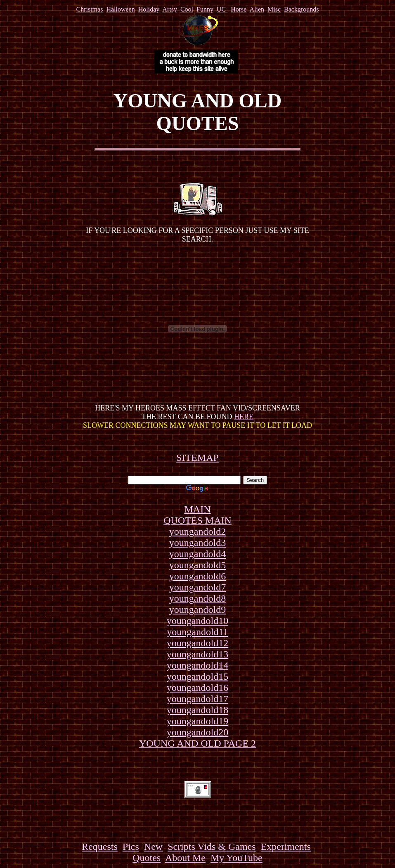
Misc (274, 9)
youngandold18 (197, 710)
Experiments (286, 847)
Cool (187, 9)
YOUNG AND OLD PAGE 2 (197, 743)
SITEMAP (197, 458)
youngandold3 (197, 543)
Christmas (89, 9)
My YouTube (237, 858)
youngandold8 (197, 598)
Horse (239, 9)
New (153, 847)
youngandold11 (197, 632)
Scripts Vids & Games (212, 847)
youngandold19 (197, 721)
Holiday (149, 9)
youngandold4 (197, 554)
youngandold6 (197, 576)
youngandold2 (197, 531)
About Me (185, 858)
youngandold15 (197, 676)
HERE (244, 417)
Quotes (147, 858)
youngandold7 (197, 587)
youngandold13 (197, 654)
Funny (205, 9)
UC (222, 9)
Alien (257, 9)
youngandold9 (197, 609)
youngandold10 (197, 621)
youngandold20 (197, 732)
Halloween (120, 9)
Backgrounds (301, 9)
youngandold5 (197, 565)
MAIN (198, 509)
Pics (131, 847)
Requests (100, 847)
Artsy (170, 9)
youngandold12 (197, 643)
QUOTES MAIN (197, 520)
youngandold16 (197, 688)
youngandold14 (197, 665)
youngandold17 (197, 699)
